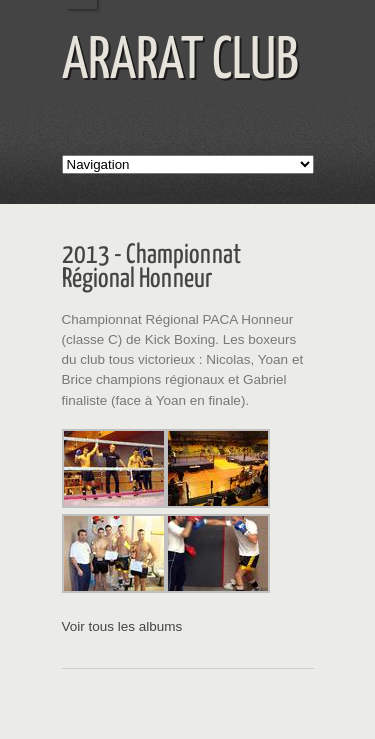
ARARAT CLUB (180, 62)
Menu (354, 21)
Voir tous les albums (122, 626)
